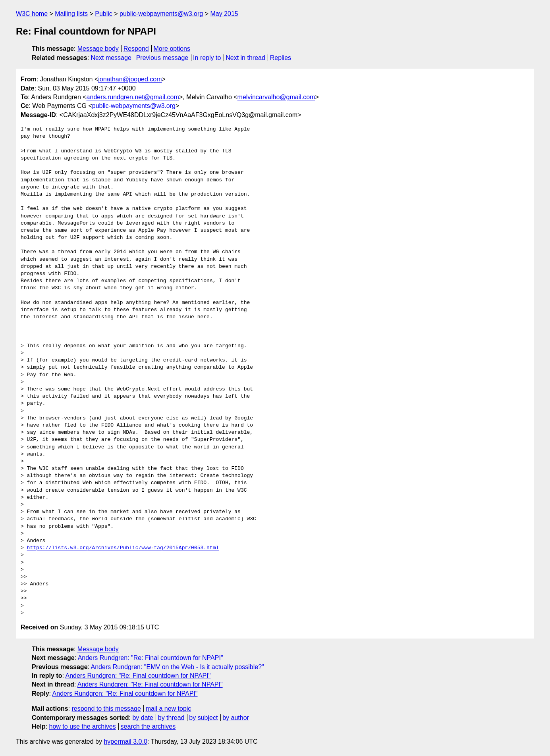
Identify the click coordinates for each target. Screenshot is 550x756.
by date (143, 718)
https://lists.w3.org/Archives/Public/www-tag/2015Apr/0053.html (123, 548)
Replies (281, 58)
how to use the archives (83, 726)
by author (236, 718)
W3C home (32, 14)
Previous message (162, 58)
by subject (203, 718)
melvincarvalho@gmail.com (276, 97)
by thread (171, 718)
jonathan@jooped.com (130, 79)
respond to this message (106, 709)
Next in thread (245, 58)
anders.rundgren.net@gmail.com (133, 97)
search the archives (148, 726)
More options (172, 49)
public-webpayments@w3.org (161, 14)
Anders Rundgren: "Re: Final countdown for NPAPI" (151, 658)
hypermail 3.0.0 (125, 742)
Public (104, 14)
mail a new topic (169, 709)
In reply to (207, 58)
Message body (98, 49)
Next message (111, 58)
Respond (136, 49)
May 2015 (224, 14)
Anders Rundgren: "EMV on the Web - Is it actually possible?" (178, 667)
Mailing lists (71, 14)
